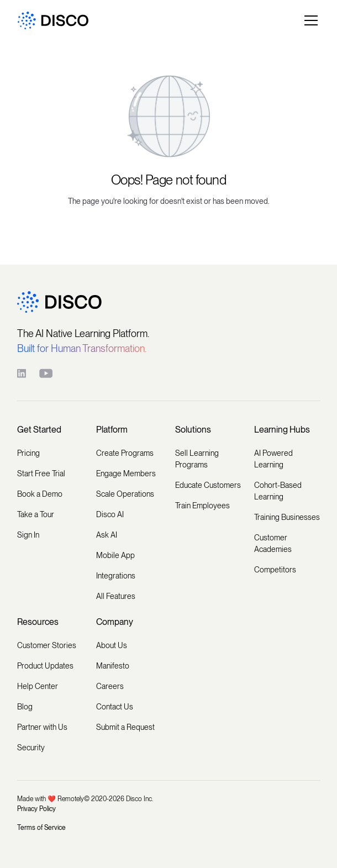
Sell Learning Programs (197, 459)
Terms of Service (41, 828)
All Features (116, 596)
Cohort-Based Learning (278, 491)
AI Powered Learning (273, 459)
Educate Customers (208, 485)
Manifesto (113, 666)
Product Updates (45, 666)
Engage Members (126, 474)
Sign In (28, 535)
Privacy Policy (36, 809)
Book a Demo (40, 494)
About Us (112, 645)
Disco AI (110, 514)
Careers (110, 686)
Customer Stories (47, 645)
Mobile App (115, 555)
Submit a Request (125, 727)
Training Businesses (287, 517)
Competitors (275, 570)
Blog (25, 707)
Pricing (28, 453)
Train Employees (202, 506)
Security (31, 748)
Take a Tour (36, 514)
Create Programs (125, 453)
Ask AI (107, 535)
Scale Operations (125, 494)
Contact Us (115, 707)
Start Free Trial (41, 474)
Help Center (38, 686)
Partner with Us (42, 727)
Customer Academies (273, 543)
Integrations (116, 576)
